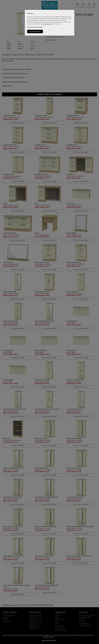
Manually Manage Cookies (35, 27)
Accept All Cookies (35, 31)
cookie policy (47, 24)
